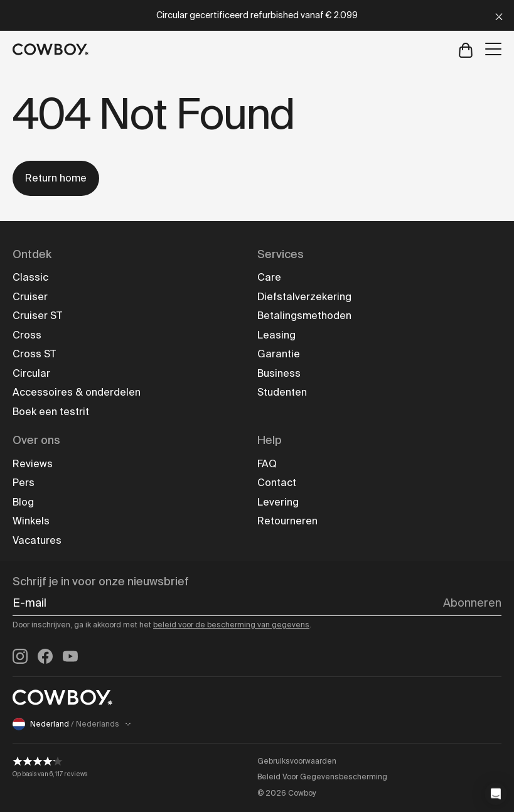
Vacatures (37, 540)
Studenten (282, 392)
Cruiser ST (37, 316)
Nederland (72, 724)
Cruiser (30, 297)
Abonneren (472, 603)
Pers (24, 483)
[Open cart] (466, 49)
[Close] (499, 15)
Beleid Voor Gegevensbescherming (322, 777)
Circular (31, 373)
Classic (30, 277)
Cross (27, 335)
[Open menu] (493, 49)
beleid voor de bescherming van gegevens (231, 625)
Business (279, 373)
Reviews (33, 464)
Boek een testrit (51, 412)
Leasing (276, 335)
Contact (277, 483)
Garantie (279, 354)
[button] (496, 794)
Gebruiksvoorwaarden (297, 761)
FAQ (267, 464)
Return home (56, 178)
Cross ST (34, 354)
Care (269, 277)
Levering (278, 502)
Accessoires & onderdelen (77, 392)
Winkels (31, 521)
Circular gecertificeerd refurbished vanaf (257, 15)
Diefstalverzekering (304, 297)
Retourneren (287, 521)
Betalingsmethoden (304, 316)
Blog (23, 502)
